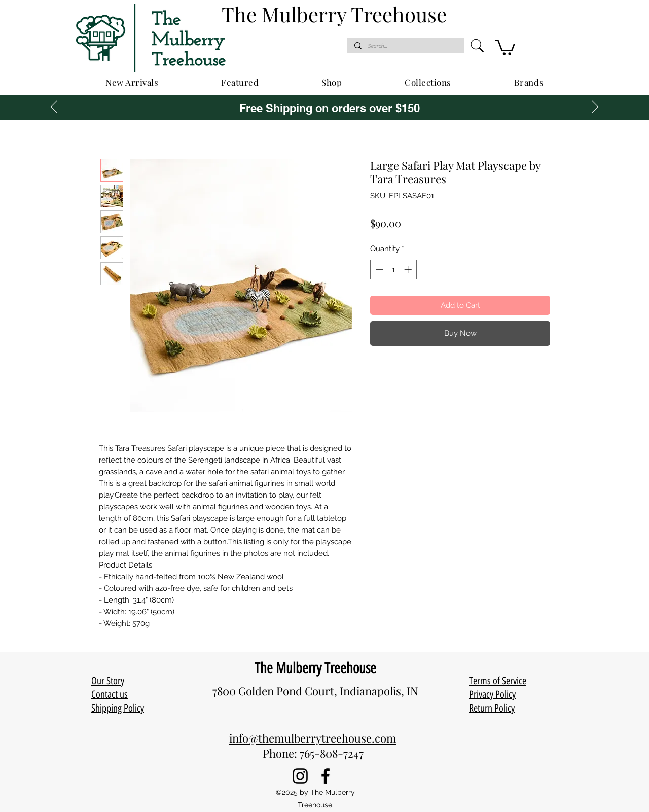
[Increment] (409, 270)
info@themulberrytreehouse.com (313, 738)
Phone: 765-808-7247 (313, 753)
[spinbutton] (394, 270)
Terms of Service (498, 681)
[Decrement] (378, 270)
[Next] (595, 108)
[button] (505, 47)
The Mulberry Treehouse (315, 668)
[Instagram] (300, 776)
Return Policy (492, 708)
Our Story (108, 681)
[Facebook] (326, 776)
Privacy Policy (492, 694)
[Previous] (54, 108)
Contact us (110, 694)
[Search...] (405, 46)
